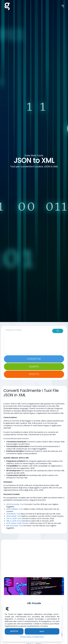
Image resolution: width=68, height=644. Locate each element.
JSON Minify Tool (13, 514)
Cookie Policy (38, 637)
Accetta (14, 631)
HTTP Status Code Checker (18, 523)
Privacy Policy (26, 637)
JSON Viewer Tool (13, 516)
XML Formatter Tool (14, 526)
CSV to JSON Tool (13, 519)
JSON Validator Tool (14, 509)
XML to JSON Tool (13, 521)
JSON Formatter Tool (15, 504)
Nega (42, 631)
